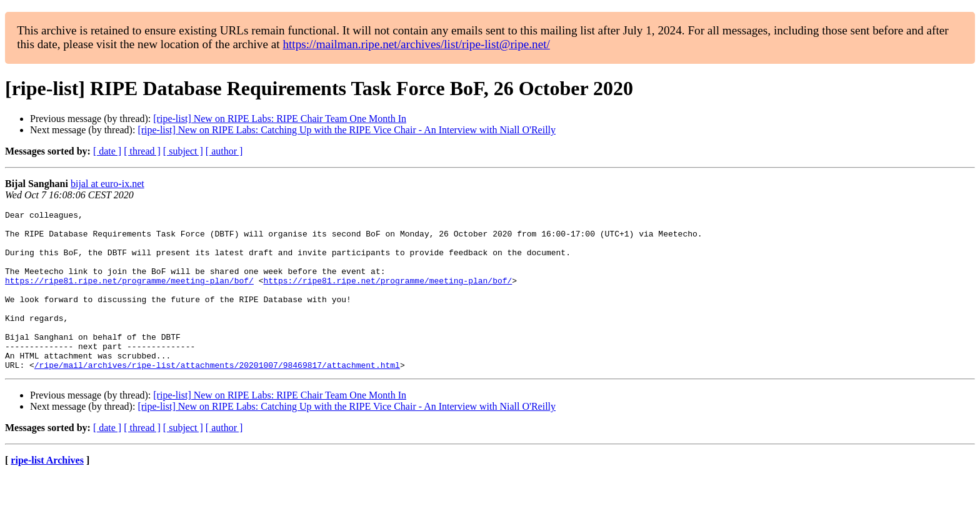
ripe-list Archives (47, 492)
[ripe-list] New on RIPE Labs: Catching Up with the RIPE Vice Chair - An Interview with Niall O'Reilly (347, 130)
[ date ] (107, 151)
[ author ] (224, 151)
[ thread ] (142, 151)
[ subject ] (183, 151)
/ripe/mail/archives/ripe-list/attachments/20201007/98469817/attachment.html (217, 397)
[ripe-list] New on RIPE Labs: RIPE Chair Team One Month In (280, 119)
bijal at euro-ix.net (107, 184)
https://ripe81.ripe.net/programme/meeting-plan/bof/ (129, 295)
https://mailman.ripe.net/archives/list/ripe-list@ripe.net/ (416, 44)
